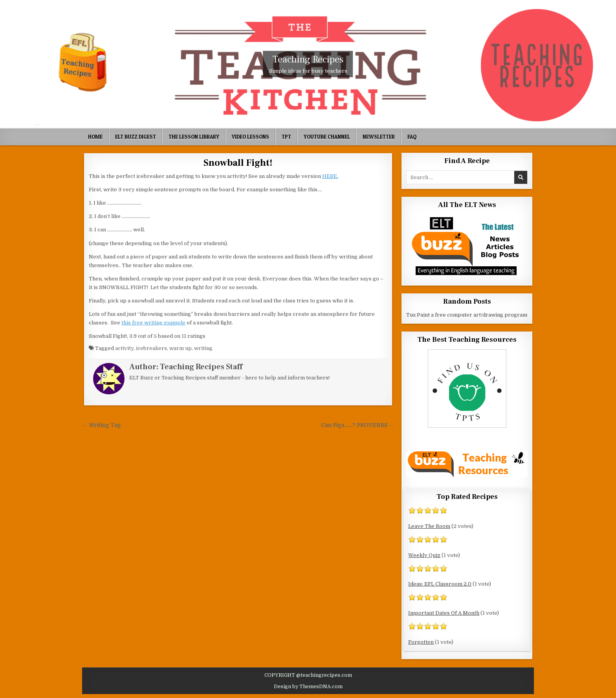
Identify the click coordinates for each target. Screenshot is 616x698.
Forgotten (421, 642)
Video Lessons (250, 137)
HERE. (330, 176)
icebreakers (151, 348)
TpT (286, 137)
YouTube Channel (327, 137)
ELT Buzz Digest (136, 137)
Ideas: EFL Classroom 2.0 (440, 584)
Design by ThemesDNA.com (308, 687)
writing (203, 348)
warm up (181, 348)
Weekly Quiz (424, 555)
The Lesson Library (194, 137)
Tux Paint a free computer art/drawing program (467, 315)
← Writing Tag (102, 425)
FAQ (412, 137)
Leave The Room (429, 526)
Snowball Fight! (238, 163)
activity (124, 348)
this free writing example (153, 323)
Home (95, 137)
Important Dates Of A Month (444, 613)
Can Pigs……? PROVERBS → (357, 425)
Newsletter (379, 137)
